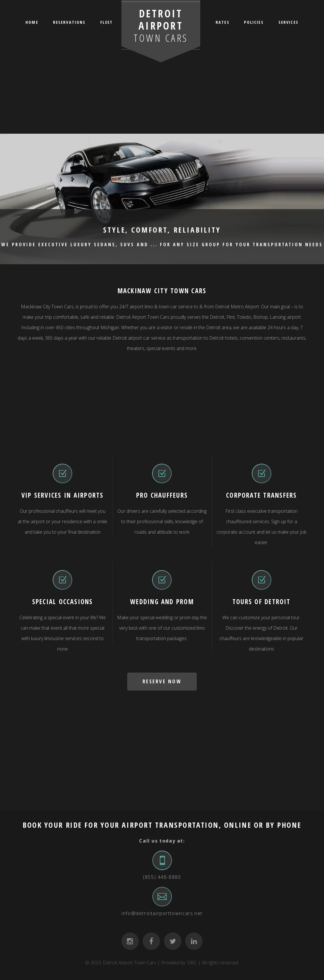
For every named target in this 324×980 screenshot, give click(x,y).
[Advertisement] (162, 90)
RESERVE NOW (162, 681)
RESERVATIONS (69, 22)
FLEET (107, 22)
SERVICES (288, 22)
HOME (32, 22)
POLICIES (254, 22)
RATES (223, 22)
